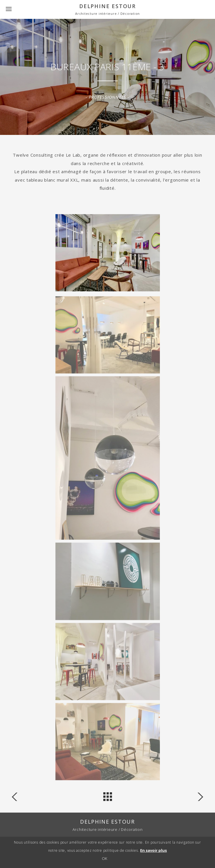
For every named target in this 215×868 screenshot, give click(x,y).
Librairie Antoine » (18, 797)
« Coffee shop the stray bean (197, 797)
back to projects (108, 797)
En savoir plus (153, 851)
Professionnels (108, 97)
